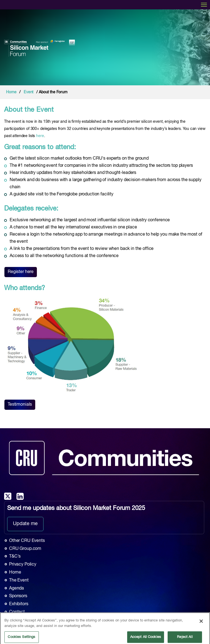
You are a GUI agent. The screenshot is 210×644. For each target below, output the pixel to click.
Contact (17, 612)
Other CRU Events (27, 541)
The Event (19, 580)
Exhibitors (19, 604)
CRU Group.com (25, 549)
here (40, 136)
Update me (25, 524)
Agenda (17, 588)
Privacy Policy (23, 564)
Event (28, 92)
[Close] (201, 623)
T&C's (15, 556)
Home (11, 92)
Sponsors (18, 596)
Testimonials (20, 405)
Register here (21, 272)
